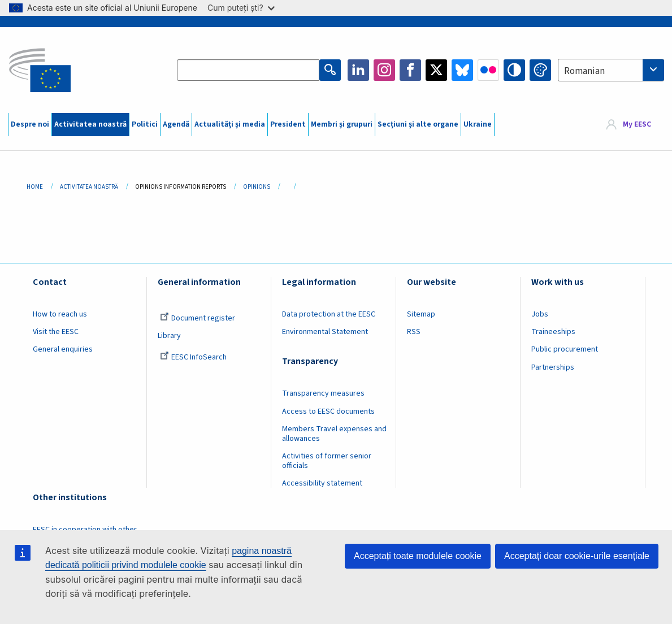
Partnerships (553, 367)
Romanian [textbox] (584, 71)
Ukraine (478, 124)
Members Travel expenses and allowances (334, 434)
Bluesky (462, 70)
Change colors (540, 70)
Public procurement (565, 349)
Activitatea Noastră (89, 187)
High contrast (514, 70)
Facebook (410, 70)
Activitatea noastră (90, 124)
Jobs (540, 314)
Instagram (384, 70)
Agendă (176, 124)
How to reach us (60, 314)
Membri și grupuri (342, 124)
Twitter (436, 70)
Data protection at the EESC (329, 314)
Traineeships (553, 332)
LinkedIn (358, 70)
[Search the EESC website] (248, 70)
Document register (198, 318)
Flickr (488, 70)
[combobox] (611, 70)
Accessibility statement (322, 483)
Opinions (257, 187)
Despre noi (30, 124)
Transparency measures (323, 393)
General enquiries (63, 349)
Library (169, 336)
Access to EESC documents (328, 411)
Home (35, 187)
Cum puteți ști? (241, 8)
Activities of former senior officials (327, 461)
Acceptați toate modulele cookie (418, 556)
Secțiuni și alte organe (418, 124)
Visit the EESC (56, 332)
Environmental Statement (325, 332)
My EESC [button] (637, 124)
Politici (145, 124)
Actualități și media (230, 124)
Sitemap (421, 314)
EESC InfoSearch (193, 357)
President (288, 124)
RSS (414, 332)
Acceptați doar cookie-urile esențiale (577, 556)
